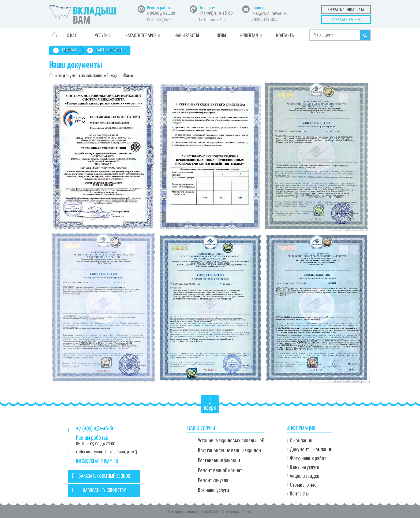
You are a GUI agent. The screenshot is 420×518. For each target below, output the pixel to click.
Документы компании (311, 450)
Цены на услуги (305, 467)
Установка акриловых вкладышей (231, 441)
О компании (301, 441)
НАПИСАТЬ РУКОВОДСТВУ (99, 490)
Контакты (285, 36)
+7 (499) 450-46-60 (216, 13)
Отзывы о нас (303, 485)
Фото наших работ (308, 458)
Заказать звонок (346, 20)
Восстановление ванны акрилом (230, 451)
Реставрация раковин (219, 461)
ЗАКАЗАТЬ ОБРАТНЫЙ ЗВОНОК (101, 476)
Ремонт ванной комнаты (222, 471)
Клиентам (249, 36)
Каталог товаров (141, 36)
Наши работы (187, 36)
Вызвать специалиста (346, 10)
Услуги (101, 36)
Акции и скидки (305, 476)
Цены (221, 36)
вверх (210, 404)
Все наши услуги (213, 490)
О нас (72, 36)
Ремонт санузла (213, 480)
